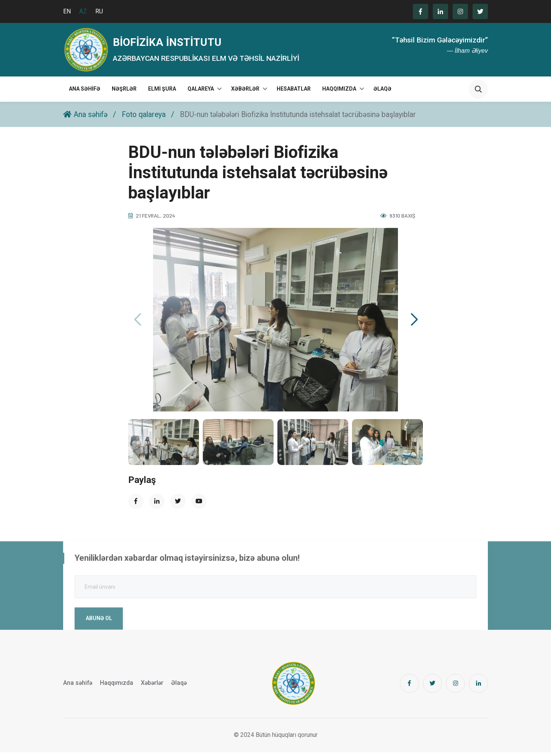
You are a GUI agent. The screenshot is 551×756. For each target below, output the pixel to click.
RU (99, 11)
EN (67, 11)
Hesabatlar (294, 93)
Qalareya (201, 93)
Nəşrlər (124, 93)
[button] (414, 323)
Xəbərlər (245, 93)
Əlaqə (382, 93)
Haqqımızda (339, 93)
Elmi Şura (162, 93)
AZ (83, 11)
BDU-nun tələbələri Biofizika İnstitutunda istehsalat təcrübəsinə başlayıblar (309, 118)
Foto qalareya (147, 118)
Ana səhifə (85, 93)
